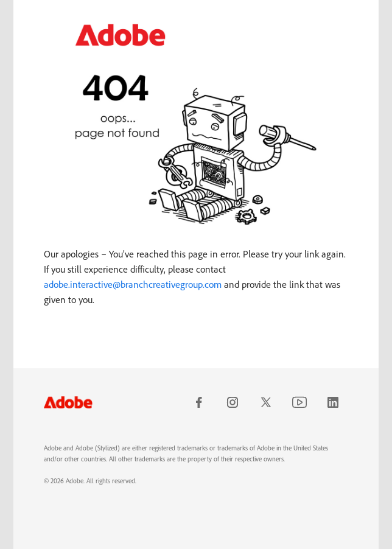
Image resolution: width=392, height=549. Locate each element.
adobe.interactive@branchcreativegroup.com (133, 284)
